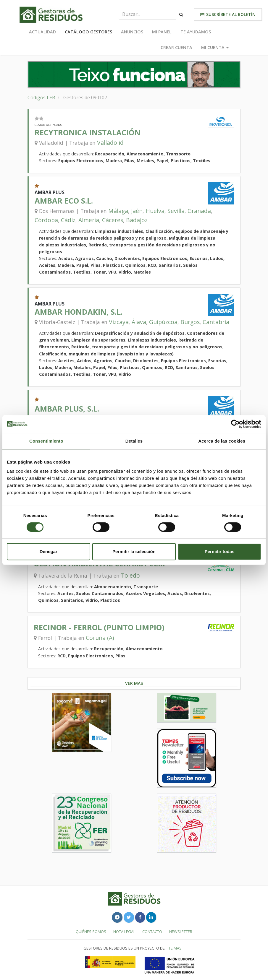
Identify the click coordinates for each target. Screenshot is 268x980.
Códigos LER (41, 97)
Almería (89, 220)
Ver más (134, 683)
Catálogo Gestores (88, 32)
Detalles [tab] (134, 441)
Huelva (155, 211)
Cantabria (216, 322)
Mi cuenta (215, 47)
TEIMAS (175, 948)
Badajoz (137, 220)
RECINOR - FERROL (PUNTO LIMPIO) (99, 627)
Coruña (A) (100, 638)
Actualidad (42, 32)
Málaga (118, 211)
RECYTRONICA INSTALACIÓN (88, 133)
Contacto (152, 932)
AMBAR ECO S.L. (64, 201)
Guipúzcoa (163, 322)
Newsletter (181, 932)
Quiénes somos (91, 932)
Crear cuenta (176, 47)
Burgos (190, 322)
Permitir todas (220, 551)
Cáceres (113, 220)
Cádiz (68, 220)
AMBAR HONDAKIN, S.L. (79, 312)
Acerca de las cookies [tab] (222, 441)
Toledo (130, 575)
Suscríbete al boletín (228, 14)
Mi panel (162, 32)
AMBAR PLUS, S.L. (67, 409)
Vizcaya (119, 322)
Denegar (49, 551)
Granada (199, 211)
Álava (139, 322)
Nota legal (124, 932)
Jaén (137, 211)
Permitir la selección (134, 551)
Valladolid (110, 143)
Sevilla (176, 211)
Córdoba (46, 220)
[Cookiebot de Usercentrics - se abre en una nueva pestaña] (235, 424)
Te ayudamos (196, 32)
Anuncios (132, 32)
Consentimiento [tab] (46, 441)
